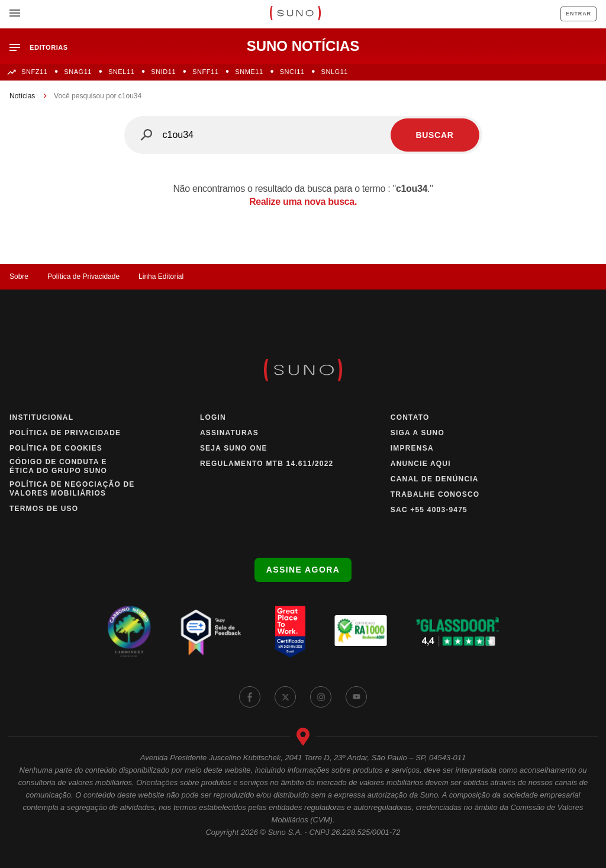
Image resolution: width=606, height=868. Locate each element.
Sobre (19, 277)
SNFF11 (205, 72)
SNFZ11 (34, 72)
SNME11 (249, 72)
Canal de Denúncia (435, 479)
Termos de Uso (44, 509)
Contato (410, 417)
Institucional (41, 417)
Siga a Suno (418, 433)
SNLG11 (335, 72)
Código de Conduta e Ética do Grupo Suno (58, 466)
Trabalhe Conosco (435, 494)
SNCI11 (292, 72)
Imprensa (412, 448)
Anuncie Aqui (421, 464)
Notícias (22, 96)
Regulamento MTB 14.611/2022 (267, 464)
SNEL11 (121, 72)
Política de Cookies (56, 448)
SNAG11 (78, 72)
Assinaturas (229, 433)
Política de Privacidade (83, 277)
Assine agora (303, 570)
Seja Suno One (234, 448)
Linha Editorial (161, 277)
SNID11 (163, 72)
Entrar (578, 14)
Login (213, 417)
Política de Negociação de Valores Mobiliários (72, 489)
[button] (43, 48)
